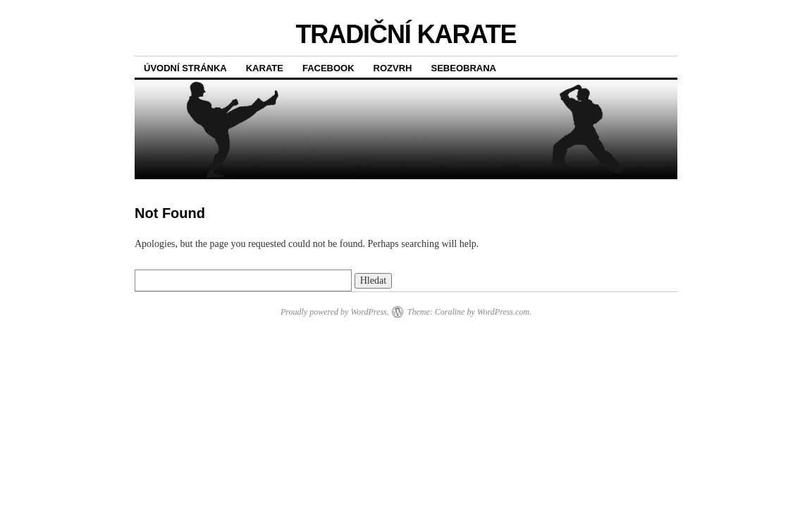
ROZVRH (393, 68)
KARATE (265, 68)
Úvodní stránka (185, 68)
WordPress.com (503, 312)
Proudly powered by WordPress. (335, 312)
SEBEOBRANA (464, 68)
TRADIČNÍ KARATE (406, 34)
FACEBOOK (328, 68)
